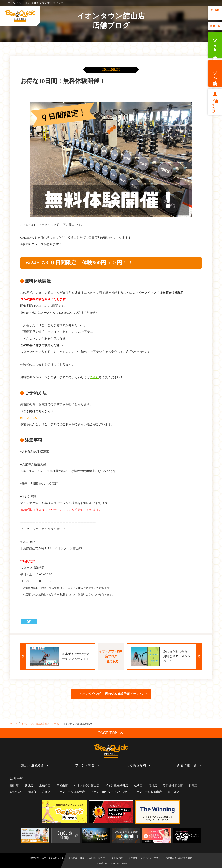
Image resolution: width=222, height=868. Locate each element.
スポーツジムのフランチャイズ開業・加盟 (63, 858)
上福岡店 (45, 785)
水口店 (32, 792)
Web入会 (215, 45)
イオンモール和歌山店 (148, 792)
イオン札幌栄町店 (117, 785)
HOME (14, 724)
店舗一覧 (215, 26)
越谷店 (29, 785)
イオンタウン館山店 (87, 785)
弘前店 (138, 785)
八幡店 (46, 792)
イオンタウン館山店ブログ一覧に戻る (111, 656)
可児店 (153, 785)
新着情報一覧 (187, 765)
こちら (94, 377)
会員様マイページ (215, 104)
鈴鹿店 (193, 785)
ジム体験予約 (215, 74)
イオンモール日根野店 (71, 792)
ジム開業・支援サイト (98, 858)
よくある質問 (136, 765)
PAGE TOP (111, 733)
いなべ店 (16, 792)
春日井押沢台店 (173, 785)
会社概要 (133, 858)
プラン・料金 (85, 765)
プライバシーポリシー (152, 858)
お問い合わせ (119, 858)
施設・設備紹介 (32, 765)
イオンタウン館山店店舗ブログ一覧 (40, 724)
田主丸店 (174, 792)
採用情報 (34, 858)
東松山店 (62, 785)
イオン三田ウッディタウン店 (109, 792)
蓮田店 (14, 785)
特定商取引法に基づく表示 (179, 858)
